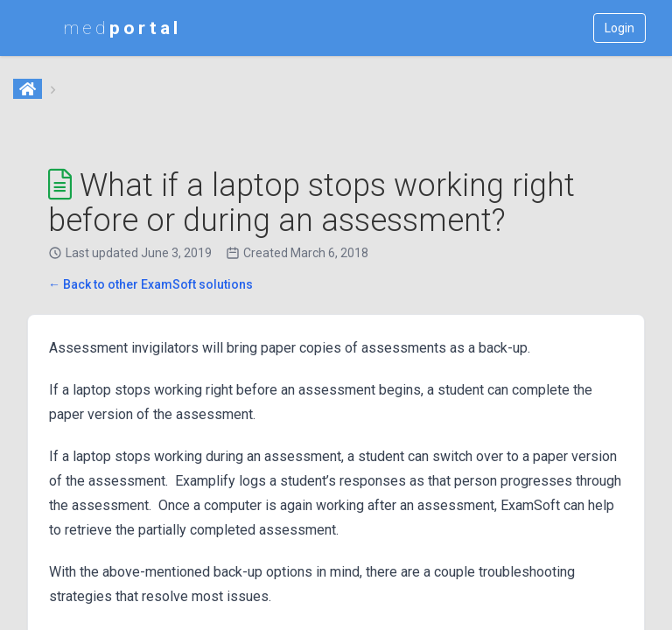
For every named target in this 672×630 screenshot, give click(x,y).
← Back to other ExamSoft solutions (150, 284)
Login (619, 28)
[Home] (29, 90)
